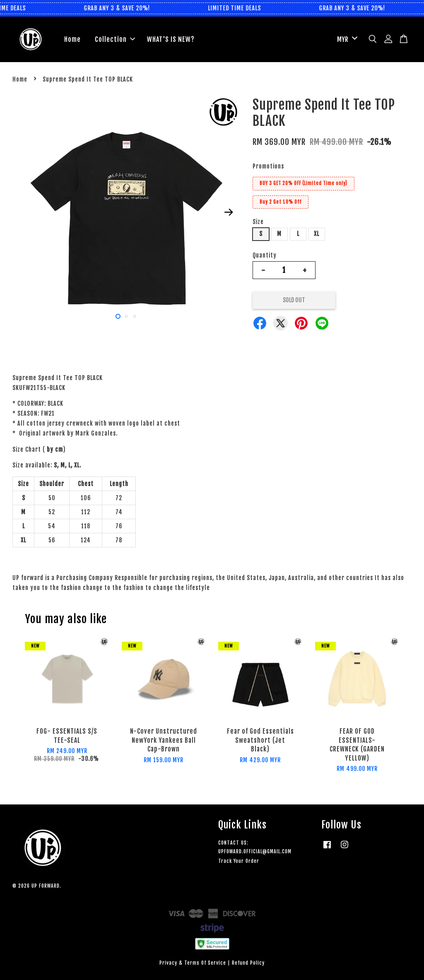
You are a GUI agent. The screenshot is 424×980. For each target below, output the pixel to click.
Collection (115, 39)
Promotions (268, 166)
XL (317, 234)
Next (229, 212)
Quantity (265, 255)
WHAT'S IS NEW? (171, 39)
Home (72, 39)
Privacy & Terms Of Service (193, 963)
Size (258, 222)
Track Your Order (239, 861)
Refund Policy (248, 963)
